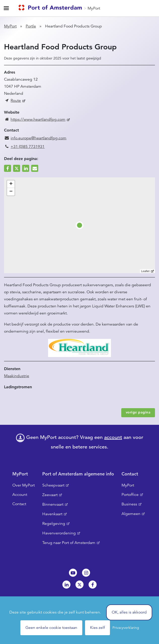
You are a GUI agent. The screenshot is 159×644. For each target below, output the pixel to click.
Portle (31, 26)
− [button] (11, 192)
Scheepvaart (53, 485)
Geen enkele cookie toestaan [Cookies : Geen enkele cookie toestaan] (51, 628)
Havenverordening (59, 533)
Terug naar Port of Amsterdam (69, 543)
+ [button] (11, 184)
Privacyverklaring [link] (126, 628)
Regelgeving (54, 524)
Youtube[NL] (73, 573)
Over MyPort (24, 485)
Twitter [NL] (79, 585)
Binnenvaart (53, 504)
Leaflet (145, 271)
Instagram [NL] (86, 573)
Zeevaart (50, 495)
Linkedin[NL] (66, 585)
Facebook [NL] (93, 585)
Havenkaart (52, 514)
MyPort (94, 8)
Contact (19, 504)
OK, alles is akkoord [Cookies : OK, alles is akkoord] (129, 612)
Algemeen (131, 514)
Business (129, 504)
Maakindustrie (17, 376)
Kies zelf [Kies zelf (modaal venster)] (97, 628)
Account (20, 495)
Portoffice (130, 495)
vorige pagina (138, 412)
